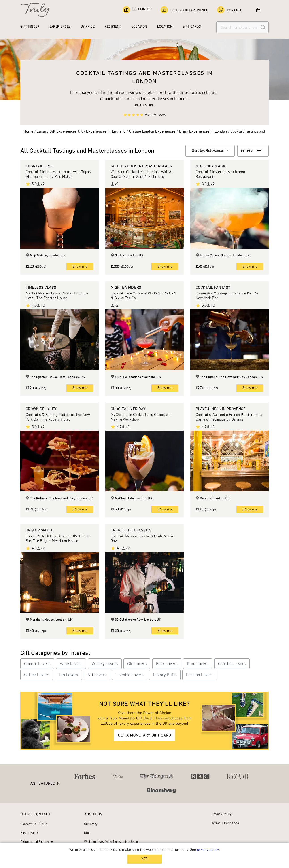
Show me (80, 266)
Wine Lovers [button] (71, 664)
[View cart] (258, 10)
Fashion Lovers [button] (200, 675)
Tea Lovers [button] (68, 675)
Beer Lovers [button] (167, 664)
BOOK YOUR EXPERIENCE (184, 10)
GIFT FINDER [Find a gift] (137, 10)
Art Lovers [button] (97, 675)
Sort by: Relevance (207, 151)
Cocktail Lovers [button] (232, 664)
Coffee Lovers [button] (37, 675)
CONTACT (229, 10)
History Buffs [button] (165, 675)
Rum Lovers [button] (198, 664)
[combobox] (210, 151)
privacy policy (208, 850)
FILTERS (252, 151)
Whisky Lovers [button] (105, 664)
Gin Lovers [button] (137, 664)
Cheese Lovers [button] (37, 664)
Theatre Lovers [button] (130, 675)
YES (144, 859)
